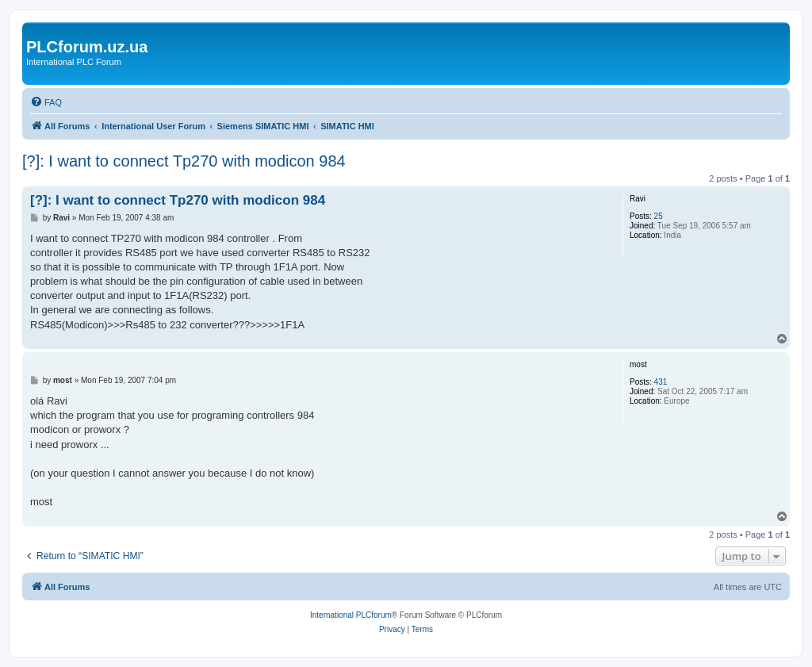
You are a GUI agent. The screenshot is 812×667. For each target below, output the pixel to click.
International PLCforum (351, 615)
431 (661, 382)
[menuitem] (46, 102)
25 (659, 216)
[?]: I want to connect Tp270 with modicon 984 (184, 161)
